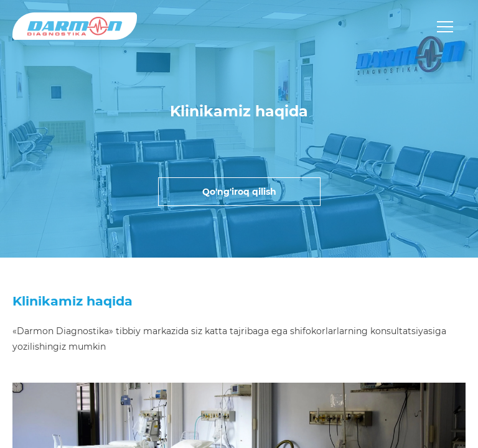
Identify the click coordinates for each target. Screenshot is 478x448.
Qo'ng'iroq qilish (239, 192)
